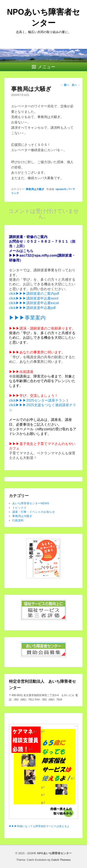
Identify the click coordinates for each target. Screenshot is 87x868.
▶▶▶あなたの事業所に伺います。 (37, 352)
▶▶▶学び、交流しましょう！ (33, 396)
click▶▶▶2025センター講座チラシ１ (39, 400)
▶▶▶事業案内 (27, 318)
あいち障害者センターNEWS (31, 503)
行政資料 (18, 520)
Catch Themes (61, 860)
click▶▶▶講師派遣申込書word (34, 298)
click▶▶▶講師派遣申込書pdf (32, 308)
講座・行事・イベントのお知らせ (34, 512)
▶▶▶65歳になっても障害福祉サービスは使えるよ (39, 826)
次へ (76, 85)
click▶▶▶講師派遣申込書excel (34, 303)
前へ (65, 85)
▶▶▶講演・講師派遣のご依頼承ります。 (42, 328)
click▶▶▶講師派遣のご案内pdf (34, 294)
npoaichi (61, 189)
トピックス (19, 508)
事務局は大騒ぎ (35, 189)
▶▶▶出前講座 (21, 372)
